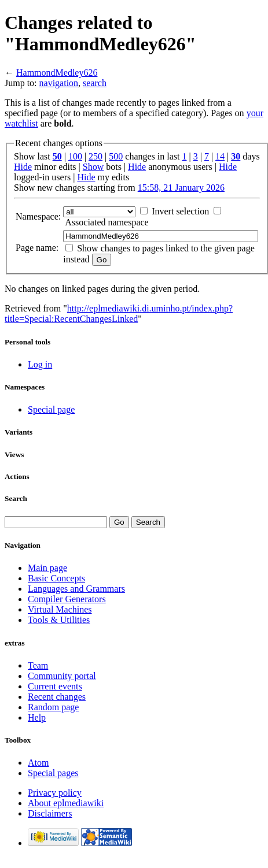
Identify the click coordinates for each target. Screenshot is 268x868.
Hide (23, 167)
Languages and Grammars (76, 589)
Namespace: (38, 216)
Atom (38, 763)
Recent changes (57, 697)
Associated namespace (107, 222)
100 (75, 156)
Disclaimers (50, 813)
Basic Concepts (56, 578)
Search (16, 498)
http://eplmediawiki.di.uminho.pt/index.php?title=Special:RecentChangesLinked (119, 314)
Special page (51, 409)
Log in (40, 364)
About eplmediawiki (66, 803)
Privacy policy (55, 793)
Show (93, 167)
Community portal (62, 676)
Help (37, 717)
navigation (59, 83)
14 (220, 156)
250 (96, 156)
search (95, 83)
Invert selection (180, 211)
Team (38, 665)
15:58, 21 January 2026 (181, 188)
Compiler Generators (67, 599)
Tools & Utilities (59, 620)
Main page (47, 568)
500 (116, 156)
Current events (55, 686)
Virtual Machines (60, 609)
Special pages (53, 773)
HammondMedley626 (57, 73)
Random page (53, 707)
